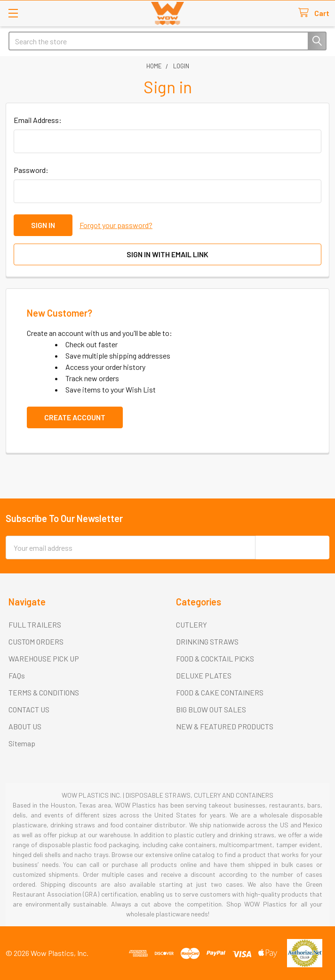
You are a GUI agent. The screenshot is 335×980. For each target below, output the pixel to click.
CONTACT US (29, 709)
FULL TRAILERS (35, 625)
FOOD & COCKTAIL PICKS (215, 658)
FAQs (17, 675)
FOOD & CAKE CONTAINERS (220, 692)
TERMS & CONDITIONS (44, 692)
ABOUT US (25, 726)
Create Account (75, 417)
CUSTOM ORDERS (36, 641)
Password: (31, 170)
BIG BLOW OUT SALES (211, 709)
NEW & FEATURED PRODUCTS (225, 726)
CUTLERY (191, 625)
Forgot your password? (116, 225)
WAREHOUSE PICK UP (44, 658)
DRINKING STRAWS (207, 641)
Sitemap (22, 743)
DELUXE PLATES (204, 675)
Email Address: (38, 120)
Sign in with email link (167, 254)
